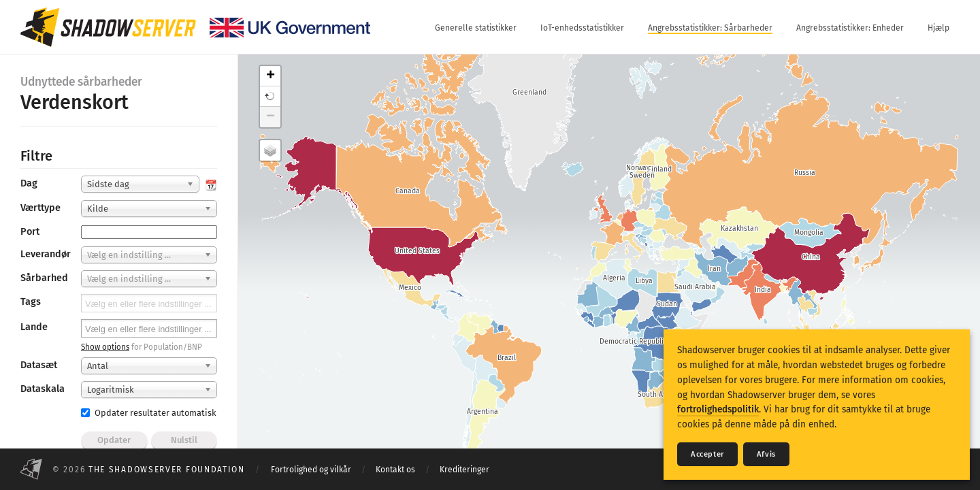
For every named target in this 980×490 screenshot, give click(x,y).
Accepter (707, 454)
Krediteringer (464, 470)
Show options (105, 347)
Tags (31, 302)
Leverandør (46, 254)
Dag (29, 183)
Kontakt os (395, 470)
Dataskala (43, 389)
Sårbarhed (44, 278)
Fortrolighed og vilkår (311, 470)
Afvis (766, 454)
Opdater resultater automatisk (149, 413)
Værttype (40, 208)
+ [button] (271, 76)
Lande (34, 327)
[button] (270, 97)
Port (30, 232)
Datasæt (39, 365)
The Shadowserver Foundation (167, 470)
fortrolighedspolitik (718, 409)
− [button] (271, 117)
